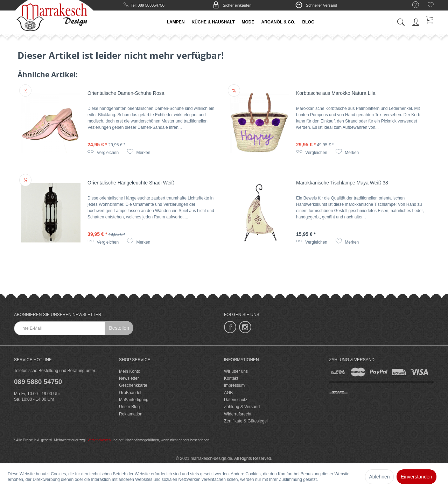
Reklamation (131, 414)
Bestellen (119, 328)
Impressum (234, 385)
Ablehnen (379, 477)
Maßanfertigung (134, 400)
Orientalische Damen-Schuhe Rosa (126, 93)
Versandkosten (99, 440)
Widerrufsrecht (238, 414)
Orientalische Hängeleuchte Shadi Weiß (131, 183)
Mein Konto (130, 371)
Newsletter (129, 378)
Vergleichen (103, 153)
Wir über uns (236, 371)
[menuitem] (412, 5)
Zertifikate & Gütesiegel (246, 421)
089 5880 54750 (38, 382)
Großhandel (130, 393)
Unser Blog (129, 407)
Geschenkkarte (133, 385)
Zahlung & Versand (242, 407)
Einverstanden (416, 477)
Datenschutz (236, 400)
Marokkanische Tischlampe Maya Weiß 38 (342, 183)
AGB (228, 393)
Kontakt (231, 378)
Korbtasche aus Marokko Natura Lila (336, 93)
